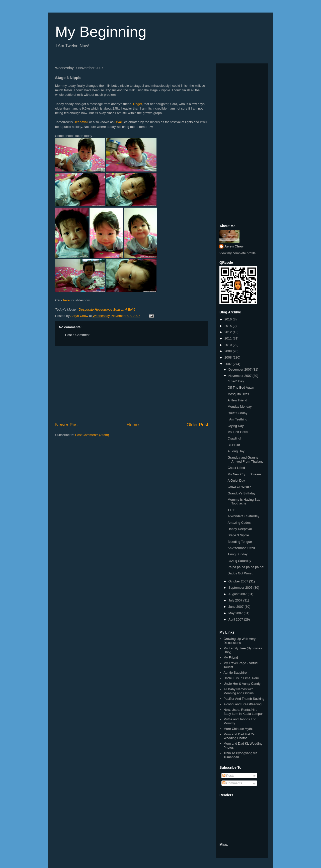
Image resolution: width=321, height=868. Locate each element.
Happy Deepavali (240, 529)
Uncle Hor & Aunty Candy (242, 684)
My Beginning (101, 32)
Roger (138, 104)
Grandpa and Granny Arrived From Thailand (245, 459)
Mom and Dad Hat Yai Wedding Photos (239, 736)
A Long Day (236, 451)
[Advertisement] (132, 384)
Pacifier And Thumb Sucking (244, 699)
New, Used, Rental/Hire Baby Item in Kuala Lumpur (243, 712)
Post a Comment (77, 335)
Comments (232, 783)
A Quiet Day (236, 481)
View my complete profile (237, 253)
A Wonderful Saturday (243, 516)
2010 (229, 345)
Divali (118, 122)
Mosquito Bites (238, 394)
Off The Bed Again (241, 387)
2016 (229, 319)
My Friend (231, 658)
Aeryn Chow (234, 246)
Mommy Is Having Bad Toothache (244, 502)
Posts (228, 776)
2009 (229, 351)
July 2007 (236, 600)
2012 (229, 332)
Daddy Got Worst (240, 573)
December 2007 (240, 369)
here (66, 300)
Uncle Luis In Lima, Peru (241, 678)
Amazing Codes (239, 523)
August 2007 (238, 594)
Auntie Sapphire (235, 673)
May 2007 (236, 613)
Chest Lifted (236, 468)
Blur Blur (234, 445)
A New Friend (237, 400)
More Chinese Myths (238, 729)
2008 (229, 357)
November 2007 (240, 376)
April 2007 (236, 619)
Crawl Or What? (239, 487)
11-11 (232, 510)
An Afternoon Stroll (241, 548)
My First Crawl (238, 432)
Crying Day (235, 426)
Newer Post (67, 425)
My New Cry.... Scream (244, 474)
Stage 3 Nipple (238, 535)
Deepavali (81, 122)
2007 (229, 364)
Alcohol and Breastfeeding (243, 704)
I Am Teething (237, 419)
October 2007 (239, 581)
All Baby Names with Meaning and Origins (238, 691)
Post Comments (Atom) (92, 435)
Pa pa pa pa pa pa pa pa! (246, 567)
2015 (229, 326)
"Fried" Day (236, 381)
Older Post (197, 425)
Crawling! (234, 438)
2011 (229, 338)
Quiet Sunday (237, 413)
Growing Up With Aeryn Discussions (240, 641)
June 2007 (236, 607)
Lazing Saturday (239, 561)
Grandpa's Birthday (241, 493)
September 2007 (241, 588)
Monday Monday (239, 407)
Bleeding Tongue (240, 542)
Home (133, 425)
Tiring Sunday (237, 554)
